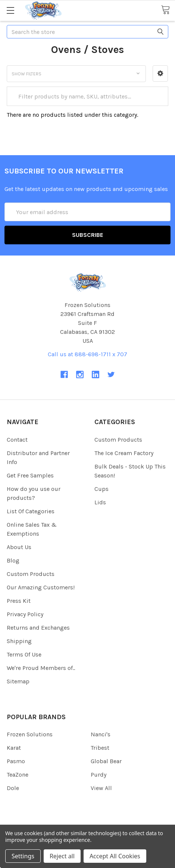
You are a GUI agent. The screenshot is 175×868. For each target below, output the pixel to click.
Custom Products (31, 574)
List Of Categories (31, 511)
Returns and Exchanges (38, 628)
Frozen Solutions (30, 734)
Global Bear (106, 761)
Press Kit (19, 601)
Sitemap (18, 681)
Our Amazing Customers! (41, 587)
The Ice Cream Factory (124, 453)
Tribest (100, 748)
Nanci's (101, 734)
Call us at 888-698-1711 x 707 (87, 354)
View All (101, 788)
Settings (23, 856)
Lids (100, 502)
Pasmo (16, 761)
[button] (160, 73)
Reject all (62, 856)
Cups (101, 489)
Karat (14, 748)
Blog (13, 560)
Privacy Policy (25, 614)
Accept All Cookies (115, 856)
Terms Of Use (24, 654)
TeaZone (18, 775)
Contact (17, 440)
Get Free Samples (30, 475)
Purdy (99, 775)
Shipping (19, 641)
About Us (19, 547)
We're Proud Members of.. (41, 668)
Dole (13, 788)
